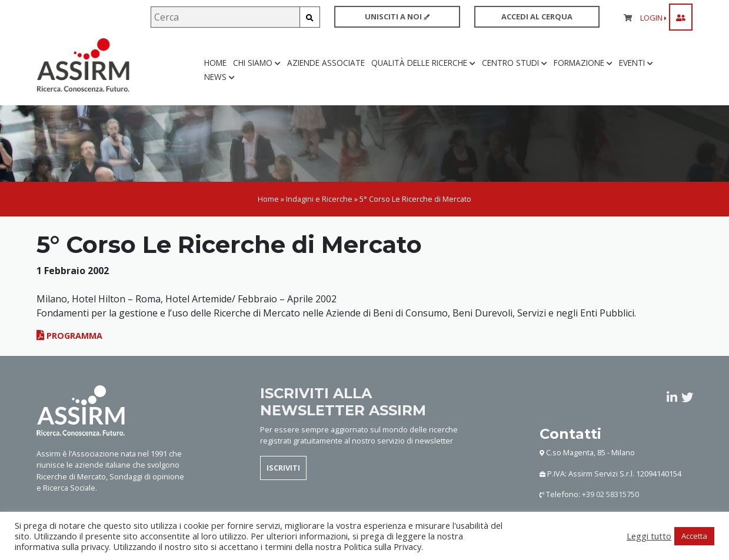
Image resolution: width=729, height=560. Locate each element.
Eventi (636, 63)
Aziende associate (326, 63)
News (219, 77)
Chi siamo (257, 63)
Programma (69, 336)
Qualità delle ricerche (423, 63)
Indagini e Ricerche (319, 199)
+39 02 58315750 (610, 495)
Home (215, 63)
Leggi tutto (649, 536)
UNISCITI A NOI (397, 16)
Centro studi (515, 63)
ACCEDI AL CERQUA (537, 16)
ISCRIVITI (283, 468)
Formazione (583, 63)
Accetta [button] (694, 536)
